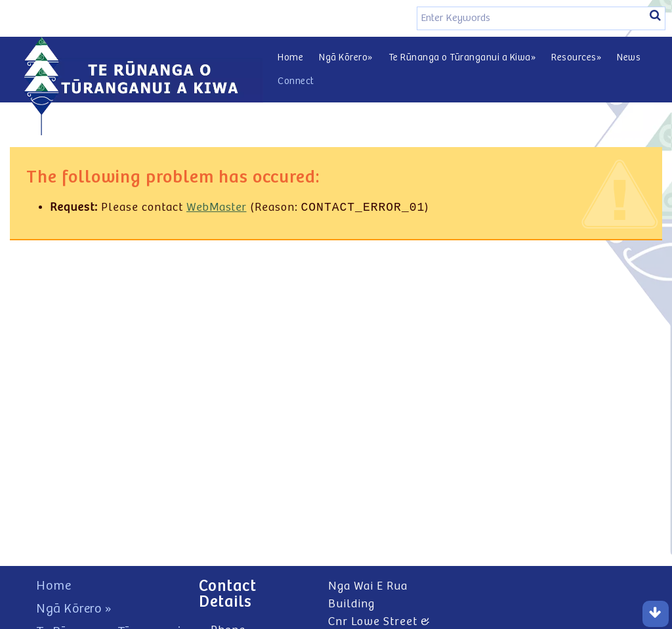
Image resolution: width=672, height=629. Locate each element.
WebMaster (217, 209)
